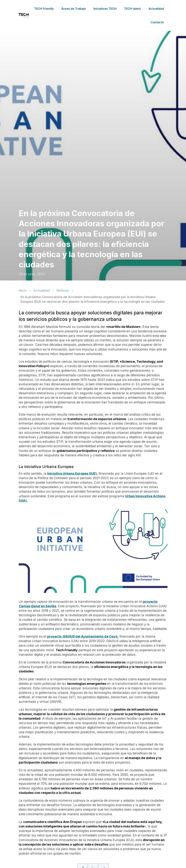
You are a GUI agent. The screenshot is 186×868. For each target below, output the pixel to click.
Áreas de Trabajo (74, 9)
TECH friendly (44, 9)
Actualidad (156, 9)
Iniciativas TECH (105, 9)
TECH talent (132, 9)
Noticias (63, 291)
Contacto (157, 22)
